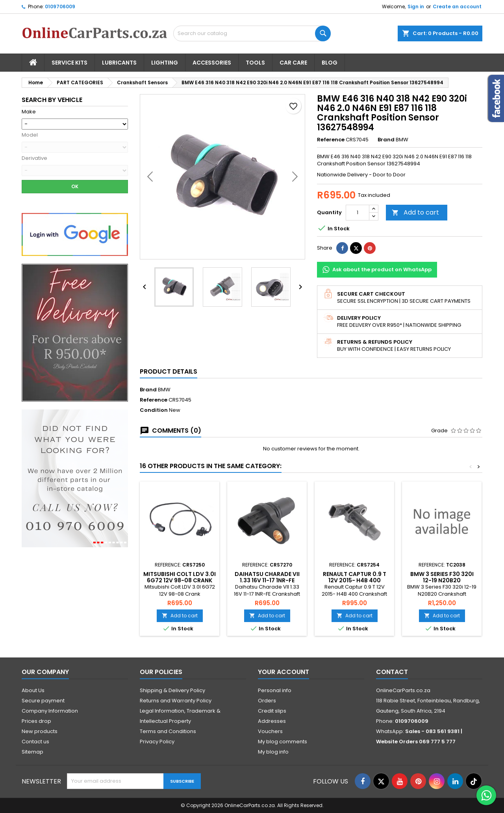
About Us (33, 690)
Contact (392, 672)
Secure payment (43, 701)
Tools (255, 63)
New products (40, 731)
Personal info (275, 690)
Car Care (293, 63)
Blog (330, 63)
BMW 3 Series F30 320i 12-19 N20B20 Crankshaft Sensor (442, 580)
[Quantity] (358, 213)
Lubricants (119, 63)
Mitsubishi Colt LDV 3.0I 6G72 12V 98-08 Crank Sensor (180, 580)
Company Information (50, 711)
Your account (283, 672)
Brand (386, 140)
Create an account (457, 6)
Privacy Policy (157, 742)
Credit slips (272, 711)
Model (30, 135)
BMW (164, 390)
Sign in (416, 6)
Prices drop (36, 721)
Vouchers (270, 731)
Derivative (34, 158)
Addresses (272, 721)
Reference (331, 140)
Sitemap (32, 752)
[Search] (252, 33)
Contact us (35, 742)
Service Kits (69, 63)
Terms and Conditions (168, 731)
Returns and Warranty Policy (176, 701)
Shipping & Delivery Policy (172, 690)
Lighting (165, 63)
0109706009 (60, 6)
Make (29, 112)
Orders (267, 701)
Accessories (212, 63)
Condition (154, 410)
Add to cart (415, 212)
